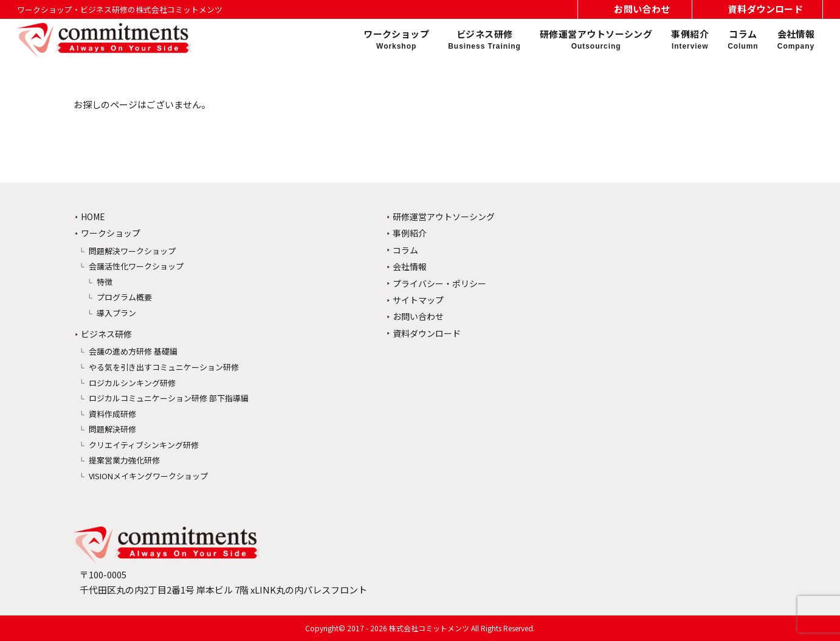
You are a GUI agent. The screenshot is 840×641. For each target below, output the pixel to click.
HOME (93, 217)
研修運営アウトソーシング (596, 40)
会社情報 (796, 40)
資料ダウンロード (427, 333)
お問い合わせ (418, 316)
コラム (743, 40)
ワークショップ (396, 40)
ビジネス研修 (484, 40)
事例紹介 (690, 40)
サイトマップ (418, 300)
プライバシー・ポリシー (439, 283)
